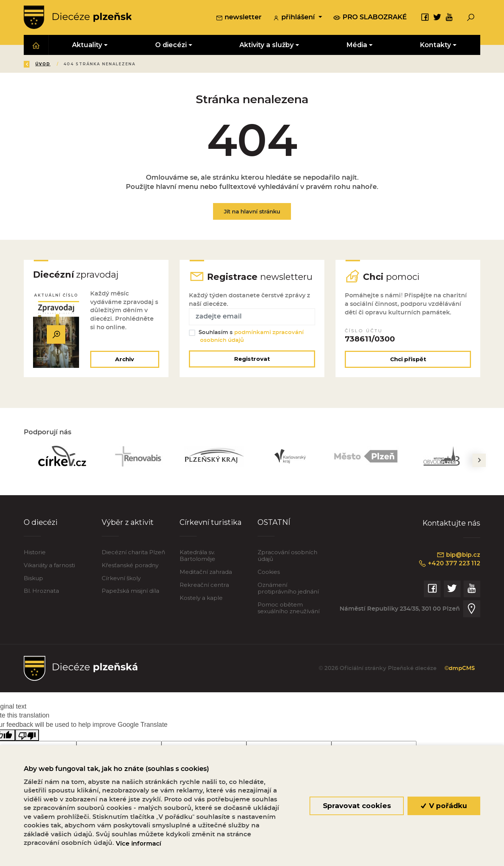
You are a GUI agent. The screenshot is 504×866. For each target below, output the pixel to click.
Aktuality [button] (87, 45)
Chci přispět (408, 360)
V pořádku (444, 806)
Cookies (269, 573)
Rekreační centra (204, 586)
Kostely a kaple (201, 599)
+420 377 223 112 (448, 565)
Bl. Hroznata (41, 592)
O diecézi (41, 523)
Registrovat (252, 360)
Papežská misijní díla (130, 592)
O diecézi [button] (171, 45)
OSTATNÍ (274, 523)
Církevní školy (121, 579)
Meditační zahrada (206, 573)
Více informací (138, 843)
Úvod (68, 64)
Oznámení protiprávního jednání (288, 589)
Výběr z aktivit (128, 523)
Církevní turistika (211, 523)
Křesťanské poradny (130, 566)
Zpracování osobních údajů (287, 556)
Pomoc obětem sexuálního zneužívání (289, 609)
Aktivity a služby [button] (266, 45)
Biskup (33, 579)
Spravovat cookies (356, 806)
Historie (35, 553)
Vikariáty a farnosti (49, 566)
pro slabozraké (370, 18)
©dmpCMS (459, 669)
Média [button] (357, 45)
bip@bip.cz (458, 556)
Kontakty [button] (436, 45)
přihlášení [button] (295, 18)
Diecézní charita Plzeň (133, 553)
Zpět (36, 64)
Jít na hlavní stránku (252, 212)
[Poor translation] (27, 736)
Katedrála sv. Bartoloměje (197, 556)
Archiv (125, 360)
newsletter (239, 18)
